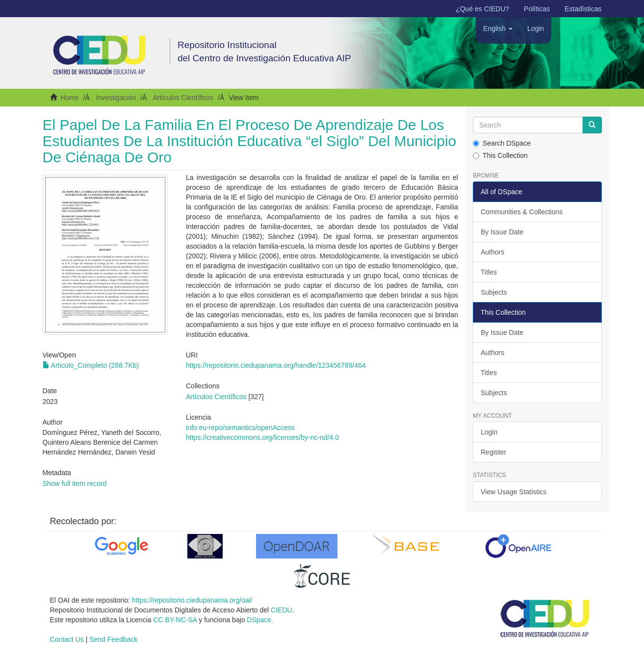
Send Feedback (113, 639)
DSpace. (260, 620)
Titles (489, 272)
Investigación (116, 98)
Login (489, 432)
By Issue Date (502, 232)
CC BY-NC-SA (175, 620)
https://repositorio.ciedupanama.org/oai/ (192, 600)
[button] (498, 28)
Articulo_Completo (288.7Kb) (91, 365)
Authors (492, 252)
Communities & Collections (522, 212)
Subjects (494, 292)
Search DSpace (502, 143)
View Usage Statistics (514, 492)
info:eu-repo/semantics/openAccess (240, 428)
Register (493, 452)
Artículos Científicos (183, 98)
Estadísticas (583, 9)
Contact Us (67, 639)
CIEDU (282, 610)
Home (69, 98)
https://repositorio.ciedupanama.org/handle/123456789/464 (276, 365)
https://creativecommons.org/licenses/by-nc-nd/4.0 (262, 437)
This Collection (500, 155)
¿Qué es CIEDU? (482, 9)
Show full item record (75, 483)
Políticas (537, 9)
